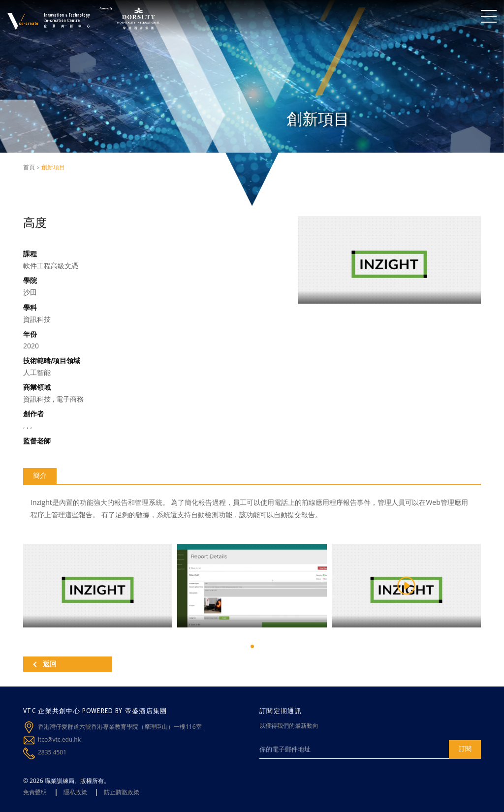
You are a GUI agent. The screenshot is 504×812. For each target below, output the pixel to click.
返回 (45, 664)
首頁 (29, 167)
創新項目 (53, 167)
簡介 (40, 475)
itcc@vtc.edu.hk (59, 739)
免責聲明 (35, 792)
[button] (252, 646)
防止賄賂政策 (122, 792)
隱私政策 (75, 792)
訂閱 (465, 749)
